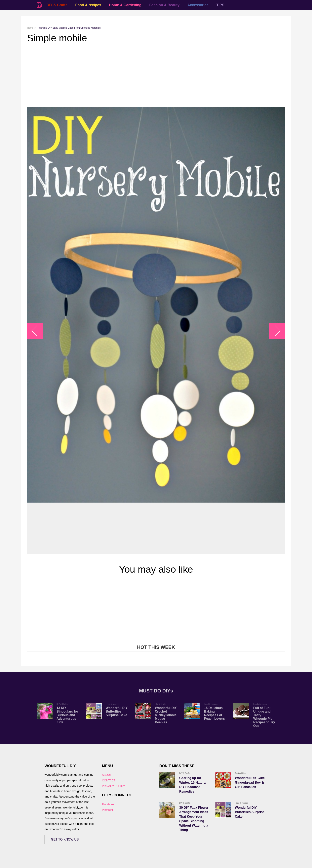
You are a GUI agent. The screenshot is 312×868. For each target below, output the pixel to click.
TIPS (220, 5)
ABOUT (107, 775)
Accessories (198, 5)
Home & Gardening (125, 5)
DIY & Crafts (57, 5)
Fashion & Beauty (164, 5)
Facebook (108, 804)
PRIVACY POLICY (113, 786)
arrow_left (37, 331)
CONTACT (109, 780)
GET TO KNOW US (65, 839)
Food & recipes (88, 5)
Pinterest (107, 810)
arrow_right (275, 331)
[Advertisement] (146, 75)
